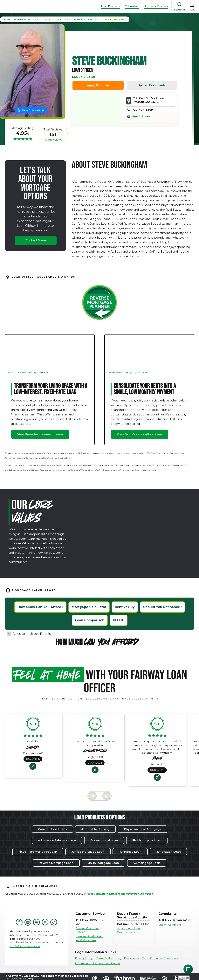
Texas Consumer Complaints (160, 958)
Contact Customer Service (87, 930)
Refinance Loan (130, 852)
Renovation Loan (168, 852)
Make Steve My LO (33, 110)
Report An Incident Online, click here (129, 930)
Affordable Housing (95, 829)
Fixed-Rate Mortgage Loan (38, 852)
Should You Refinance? (162, 607)
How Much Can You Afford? (40, 607)
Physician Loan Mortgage (143, 829)
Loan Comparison (90, 620)
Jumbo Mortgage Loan (88, 852)
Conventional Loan (104, 840)
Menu (192, 10)
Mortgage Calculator (89, 607)
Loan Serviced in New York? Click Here (89, 938)
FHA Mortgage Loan (147, 840)
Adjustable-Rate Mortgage (57, 840)
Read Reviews (53, 140)
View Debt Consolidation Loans (140, 434)
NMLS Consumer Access (25, 946)
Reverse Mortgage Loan (56, 863)
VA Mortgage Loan (147, 863)
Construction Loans (52, 829)
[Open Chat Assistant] (188, 969)
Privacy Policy (84, 958)
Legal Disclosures (128, 958)
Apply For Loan (98, 85)
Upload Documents (152, 85)
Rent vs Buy (125, 607)
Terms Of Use (105, 958)
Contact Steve (36, 240)
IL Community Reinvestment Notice (97, 963)
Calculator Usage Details (31, 634)
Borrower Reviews (156, 6)
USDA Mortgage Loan (103, 863)
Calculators (132, 6)
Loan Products (111, 6)
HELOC (119, 620)
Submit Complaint (170, 925)
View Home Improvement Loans (40, 434)
